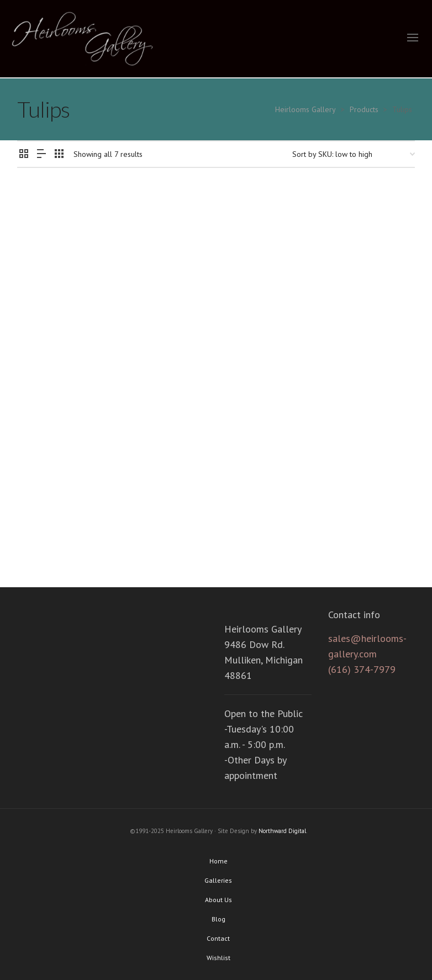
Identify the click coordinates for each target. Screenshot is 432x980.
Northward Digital (282, 831)
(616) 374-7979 (362, 669)
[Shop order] (354, 154)
